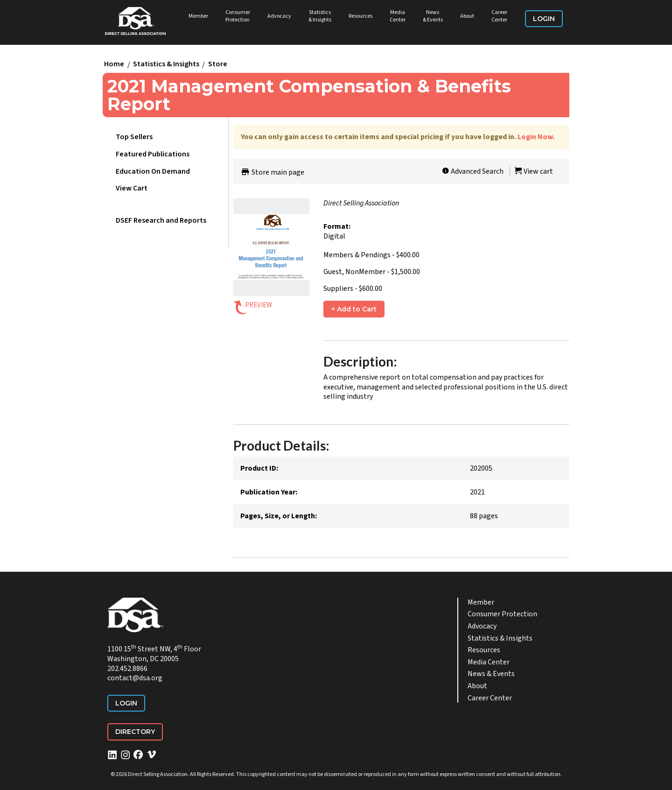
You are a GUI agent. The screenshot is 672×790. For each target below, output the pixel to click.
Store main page (272, 172)
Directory (135, 732)
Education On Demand (153, 171)
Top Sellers (134, 137)
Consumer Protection (238, 16)
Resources (360, 16)
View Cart (132, 188)
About (467, 16)
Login (544, 19)
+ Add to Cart (354, 309)
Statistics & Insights (320, 16)
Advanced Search (473, 171)
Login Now (535, 137)
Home (114, 64)
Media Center (398, 16)
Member (198, 16)
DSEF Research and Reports (161, 220)
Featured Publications (153, 154)
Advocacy (279, 16)
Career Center (499, 16)
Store (218, 64)
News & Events (433, 16)
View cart (534, 171)
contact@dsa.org (135, 678)
